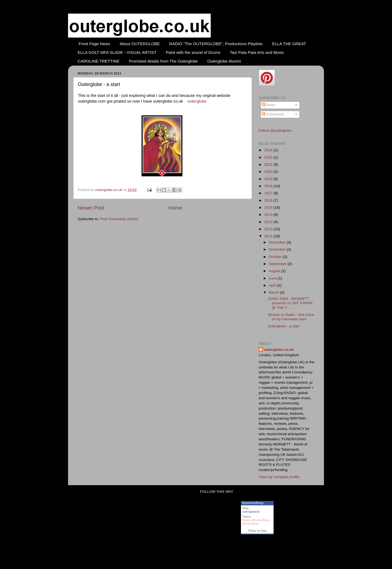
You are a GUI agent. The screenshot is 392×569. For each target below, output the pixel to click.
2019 (269, 179)
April (273, 285)
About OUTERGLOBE (140, 44)
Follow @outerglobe (275, 130)
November (278, 249)
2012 (269, 229)
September (278, 264)
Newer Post (91, 208)
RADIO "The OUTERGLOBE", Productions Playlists (216, 44)
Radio (246, 520)
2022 (269, 157)
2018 (269, 186)
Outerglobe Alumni (224, 61)
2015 (269, 207)
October (276, 257)
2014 (269, 215)
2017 (269, 193)
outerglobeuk (251, 512)
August (275, 271)
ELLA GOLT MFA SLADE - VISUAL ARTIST (117, 52)
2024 (269, 150)
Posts (269, 105)
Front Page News (94, 44)
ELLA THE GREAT (289, 44)
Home (175, 208)
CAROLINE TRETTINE (99, 61)
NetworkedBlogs (253, 503)
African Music (261, 520)
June (273, 278)
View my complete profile (279, 477)
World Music (250, 524)
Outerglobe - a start (284, 326)
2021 (269, 164)
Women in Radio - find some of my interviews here (291, 317)
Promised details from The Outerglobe (163, 61)
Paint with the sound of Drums (193, 52)
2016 (269, 200)
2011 (269, 236)
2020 (269, 172)
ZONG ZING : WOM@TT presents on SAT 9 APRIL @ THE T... (291, 303)
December (278, 242)
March (274, 292)
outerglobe (197, 101)
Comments (273, 114)
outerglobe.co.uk (109, 190)
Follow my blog (257, 531)
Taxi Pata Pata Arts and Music (257, 52)
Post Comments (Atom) (119, 219)
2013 (269, 222)
